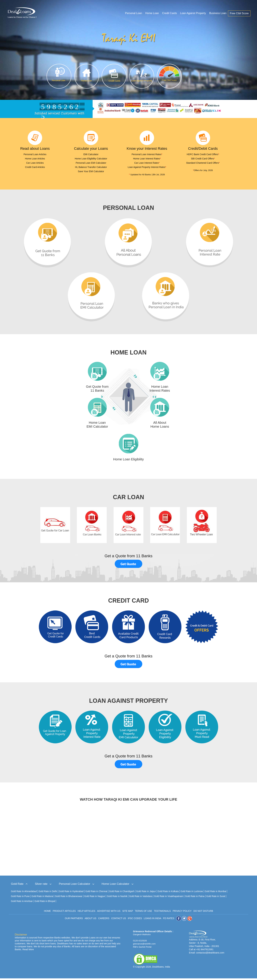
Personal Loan (134, 13)
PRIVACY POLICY (182, 913)
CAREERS (104, 920)
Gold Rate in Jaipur (146, 893)
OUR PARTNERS (74, 920)
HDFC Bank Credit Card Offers (203, 154)
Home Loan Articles (35, 159)
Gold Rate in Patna (195, 898)
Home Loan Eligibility (129, 461)
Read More (28, 951)
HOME (47, 913)
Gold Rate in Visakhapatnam (169, 898)
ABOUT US (90, 920)
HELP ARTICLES (87, 913)
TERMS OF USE (143, 913)
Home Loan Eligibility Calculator (91, 159)
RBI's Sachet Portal (142, 948)
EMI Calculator (91, 154)
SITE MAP (128, 913)
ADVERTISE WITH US (109, 913)
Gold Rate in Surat (216, 898)
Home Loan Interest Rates (147, 159)
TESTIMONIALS (162, 913)
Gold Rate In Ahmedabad (24, 893)
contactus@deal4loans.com (210, 954)
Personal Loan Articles (35, 154)
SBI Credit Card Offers (203, 159)
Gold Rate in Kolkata (168, 893)
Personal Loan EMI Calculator (91, 163)
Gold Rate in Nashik (117, 898)
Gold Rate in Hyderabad (71, 893)
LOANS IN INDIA (152, 920)
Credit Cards (170, 13)
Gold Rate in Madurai (42, 898)
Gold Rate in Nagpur (95, 898)
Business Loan (218, 13)
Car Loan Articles (35, 163)
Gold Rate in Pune (20, 898)
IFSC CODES (135, 920)
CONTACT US (119, 920)
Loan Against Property (193, 13)
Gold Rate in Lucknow (192, 893)
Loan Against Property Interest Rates (147, 167)
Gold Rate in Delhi (48, 893)
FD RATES (169, 920)
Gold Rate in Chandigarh (122, 893)
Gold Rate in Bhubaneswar (69, 898)
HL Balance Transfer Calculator (91, 167)
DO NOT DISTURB (203, 913)
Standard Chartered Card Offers (203, 163)
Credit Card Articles (35, 167)
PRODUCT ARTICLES (64, 913)
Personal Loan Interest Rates (147, 154)
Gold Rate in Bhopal (45, 903)
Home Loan (152, 13)
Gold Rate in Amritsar (22, 903)
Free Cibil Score (239, 14)
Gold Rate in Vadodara (141, 898)
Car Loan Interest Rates (147, 163)
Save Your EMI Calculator (91, 171)
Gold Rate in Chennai (96, 893)
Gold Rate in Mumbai (216, 893)
